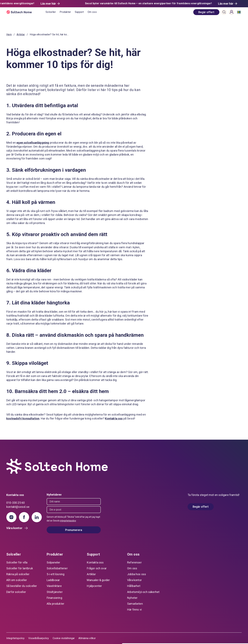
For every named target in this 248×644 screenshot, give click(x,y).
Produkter (65, 12)
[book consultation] (206, 12)
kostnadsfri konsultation (23, 418)
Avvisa (222, 635)
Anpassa (222, 625)
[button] (224, 12)
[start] (26, 12)
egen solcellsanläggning (33, 143)
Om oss (92, 12)
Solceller (51, 12)
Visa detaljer (48, 638)
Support (79, 12)
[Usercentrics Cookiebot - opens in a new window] (20, 638)
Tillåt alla (222, 614)
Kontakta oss (114, 418)
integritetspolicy (68, 521)
